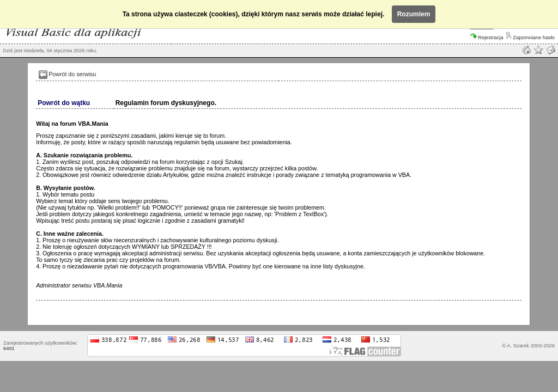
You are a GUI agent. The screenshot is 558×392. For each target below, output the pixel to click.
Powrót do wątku (64, 103)
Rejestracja (487, 38)
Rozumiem (414, 14)
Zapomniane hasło (530, 38)
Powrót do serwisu (72, 74)
